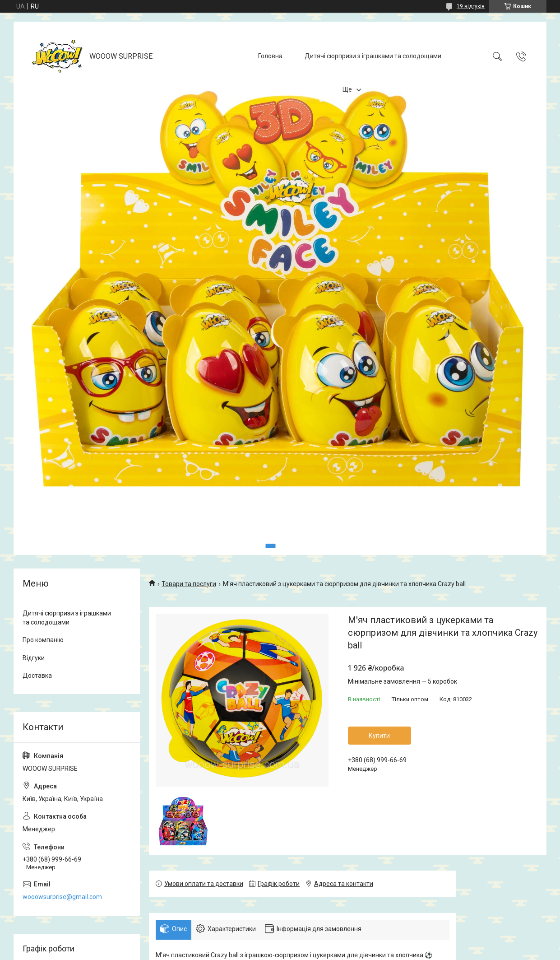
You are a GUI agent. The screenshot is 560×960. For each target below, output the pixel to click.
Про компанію (43, 640)
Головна (270, 56)
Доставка (37, 676)
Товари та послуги (189, 584)
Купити (379, 736)
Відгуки (34, 658)
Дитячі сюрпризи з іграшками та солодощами (373, 56)
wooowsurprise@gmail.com (62, 897)
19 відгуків (471, 6)
